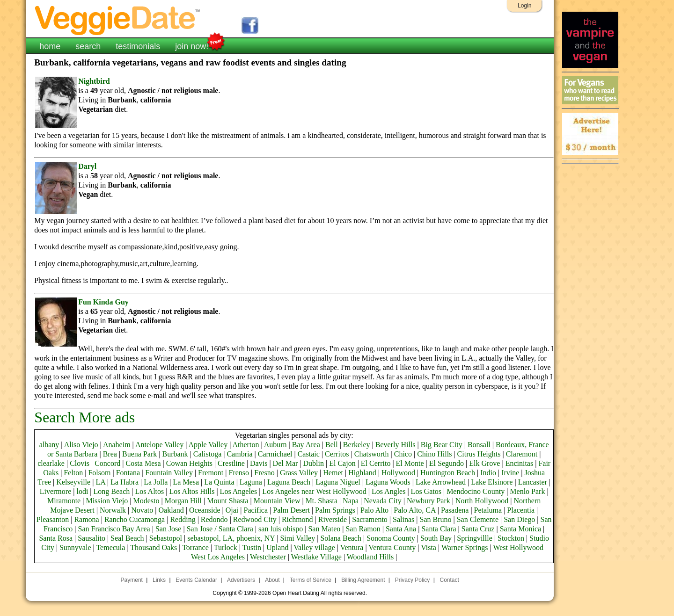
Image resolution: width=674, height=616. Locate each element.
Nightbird (94, 81)
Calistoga (207, 454)
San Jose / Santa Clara (220, 529)
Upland (277, 547)
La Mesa (186, 482)
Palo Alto (374, 510)
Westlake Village (316, 557)
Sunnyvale (75, 547)
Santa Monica (520, 529)
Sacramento (370, 519)
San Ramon (363, 529)
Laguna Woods (388, 482)
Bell (332, 445)
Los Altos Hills (192, 491)
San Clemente (478, 519)
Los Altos (150, 491)
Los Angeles (239, 491)
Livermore (56, 491)
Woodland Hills (370, 557)
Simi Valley (297, 538)
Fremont (211, 473)
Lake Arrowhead (441, 482)
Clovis (80, 463)
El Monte (410, 463)
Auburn (275, 445)
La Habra (125, 482)
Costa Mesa (143, 463)
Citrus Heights (479, 454)
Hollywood (398, 473)
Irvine (510, 473)
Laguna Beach (289, 482)
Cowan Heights (189, 463)
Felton (73, 473)
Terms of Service (311, 580)
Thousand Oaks (154, 547)
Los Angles (388, 491)
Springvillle (475, 538)
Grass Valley (299, 473)
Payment (132, 580)
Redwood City (255, 519)
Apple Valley (208, 445)
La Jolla (156, 482)
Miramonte (64, 501)
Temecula (110, 547)
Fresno (264, 473)
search (88, 46)
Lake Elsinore (492, 482)
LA (100, 482)
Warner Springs (465, 547)
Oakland (171, 510)
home (50, 46)
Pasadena (455, 510)
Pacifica (256, 510)
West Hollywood (518, 547)
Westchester (268, 557)
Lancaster (533, 482)
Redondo (214, 519)
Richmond (297, 519)
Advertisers (241, 580)
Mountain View (277, 501)
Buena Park (139, 454)
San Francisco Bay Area (114, 529)
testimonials (138, 46)
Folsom (99, 473)
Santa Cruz (478, 529)
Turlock (226, 547)
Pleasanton (53, 519)
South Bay (436, 538)
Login (524, 6)
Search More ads (84, 417)
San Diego (519, 519)
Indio (488, 473)
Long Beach (112, 491)
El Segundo (447, 463)
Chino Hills (434, 454)
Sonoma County (391, 538)
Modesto (146, 501)
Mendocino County (476, 491)
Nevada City (382, 501)
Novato (142, 510)
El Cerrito (376, 463)
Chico (403, 454)
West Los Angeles (218, 557)
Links (159, 580)
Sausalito (92, 538)
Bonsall (479, 445)
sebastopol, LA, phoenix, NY (231, 538)
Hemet (333, 473)
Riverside (333, 519)
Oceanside (205, 510)
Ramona (86, 519)
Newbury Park (429, 501)
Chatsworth (372, 454)
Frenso (239, 473)
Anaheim (117, 445)
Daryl (87, 166)
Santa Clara (439, 529)
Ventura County (392, 547)
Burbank (175, 454)
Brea (110, 454)
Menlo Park (527, 491)
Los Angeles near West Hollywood (314, 491)
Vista (429, 547)
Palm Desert (291, 510)
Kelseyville (73, 482)
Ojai (232, 510)
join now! (192, 45)
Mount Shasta (227, 501)
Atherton (246, 445)
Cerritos (337, 454)
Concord (107, 463)
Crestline (231, 463)
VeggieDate (118, 20)
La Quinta (219, 482)
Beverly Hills (396, 445)
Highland (362, 473)
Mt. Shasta (322, 501)
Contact (449, 580)
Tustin (252, 547)
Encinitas (520, 463)
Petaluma (488, 510)
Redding (183, 519)
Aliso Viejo (81, 445)
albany (49, 445)
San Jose (168, 529)
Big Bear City (442, 445)
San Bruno (435, 519)
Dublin (314, 463)
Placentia (521, 510)
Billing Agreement (363, 580)
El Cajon (342, 463)
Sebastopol (166, 538)
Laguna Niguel (338, 482)
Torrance (195, 547)
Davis (259, 463)
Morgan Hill (183, 501)
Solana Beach (341, 538)
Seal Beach (127, 538)
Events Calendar (196, 580)
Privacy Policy (413, 580)
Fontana (128, 473)
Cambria (239, 454)
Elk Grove (484, 463)
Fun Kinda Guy (103, 302)
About (272, 580)
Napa (351, 501)
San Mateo (324, 529)
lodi (82, 491)
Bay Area (306, 445)
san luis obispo (281, 529)
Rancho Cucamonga (135, 519)
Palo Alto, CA (414, 510)
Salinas (403, 519)
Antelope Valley (159, 445)
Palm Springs (335, 510)
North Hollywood (482, 501)
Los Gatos (426, 491)
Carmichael (275, 454)
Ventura (352, 547)
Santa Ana (401, 529)
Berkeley (357, 445)
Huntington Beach (448, 473)
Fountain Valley (169, 473)
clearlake (51, 463)
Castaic (309, 454)
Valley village (314, 547)
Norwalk (113, 510)
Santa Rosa (56, 538)
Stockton (511, 538)
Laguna (251, 482)
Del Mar (286, 463)
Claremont (522, 454)
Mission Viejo (107, 501)
